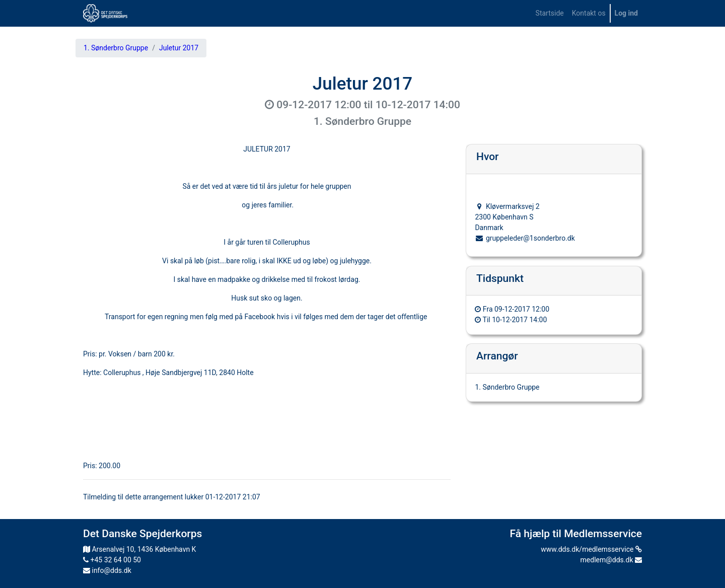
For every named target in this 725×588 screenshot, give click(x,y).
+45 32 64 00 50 (112, 560)
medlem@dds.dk (611, 560)
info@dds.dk (107, 570)
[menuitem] (550, 13)
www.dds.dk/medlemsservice (591, 549)
